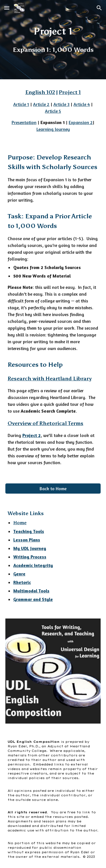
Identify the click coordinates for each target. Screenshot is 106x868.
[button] (7, 8)
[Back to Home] (53, 489)
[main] (53, 40)
